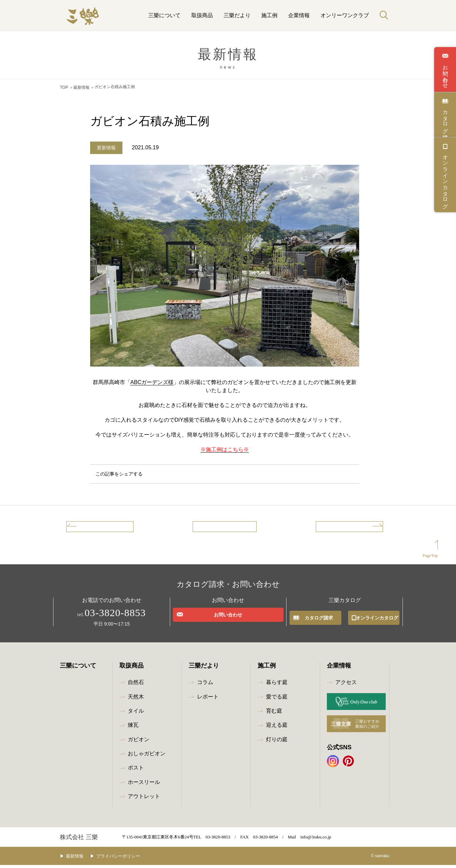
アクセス (346, 685)
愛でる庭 (277, 700)
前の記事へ (91, 527)
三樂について (164, 15)
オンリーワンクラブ (345, 15)
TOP (64, 87)
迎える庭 (277, 728)
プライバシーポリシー (128, 859)
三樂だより (237, 15)
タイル (136, 714)
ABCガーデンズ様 (152, 381)
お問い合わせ (445, 73)
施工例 (269, 15)
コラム (205, 685)
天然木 (136, 700)
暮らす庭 (277, 685)
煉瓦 (133, 728)
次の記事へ (358, 527)
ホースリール (144, 785)
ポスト (136, 771)
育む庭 (274, 714)
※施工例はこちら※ (225, 448)
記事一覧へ (225, 527)
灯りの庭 (277, 742)
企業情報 (299, 15)
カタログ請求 (445, 118)
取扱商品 (202, 15)
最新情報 (81, 87)
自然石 (136, 685)
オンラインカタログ (445, 179)
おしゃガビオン (147, 757)
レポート (208, 700)
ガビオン (139, 742)
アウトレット (144, 799)
